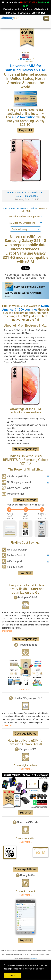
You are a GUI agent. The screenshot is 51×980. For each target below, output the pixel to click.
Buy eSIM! (26, 573)
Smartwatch (23, 208)
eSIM (19, 196)
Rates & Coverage (25, 500)
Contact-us (34, 958)
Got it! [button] (13, 975)
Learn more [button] (38, 969)
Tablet (34, 208)
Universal (22, 192)
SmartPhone (9, 208)
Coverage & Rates (25, 734)
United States (37, 192)
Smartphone (31, 196)
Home (10, 192)
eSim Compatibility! (25, 449)
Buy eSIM (25, 130)
